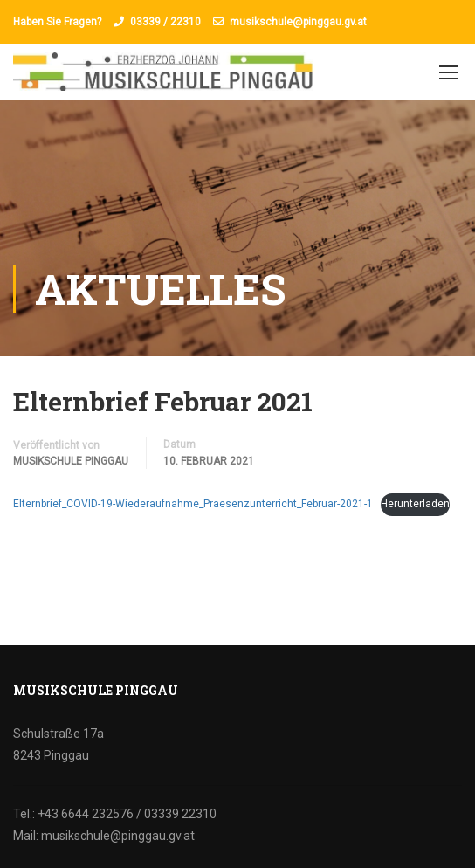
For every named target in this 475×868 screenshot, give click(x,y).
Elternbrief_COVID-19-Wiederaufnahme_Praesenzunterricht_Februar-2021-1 (193, 504)
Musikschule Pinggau (71, 461)
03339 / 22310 (165, 22)
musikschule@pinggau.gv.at (298, 22)
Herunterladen (415, 504)
